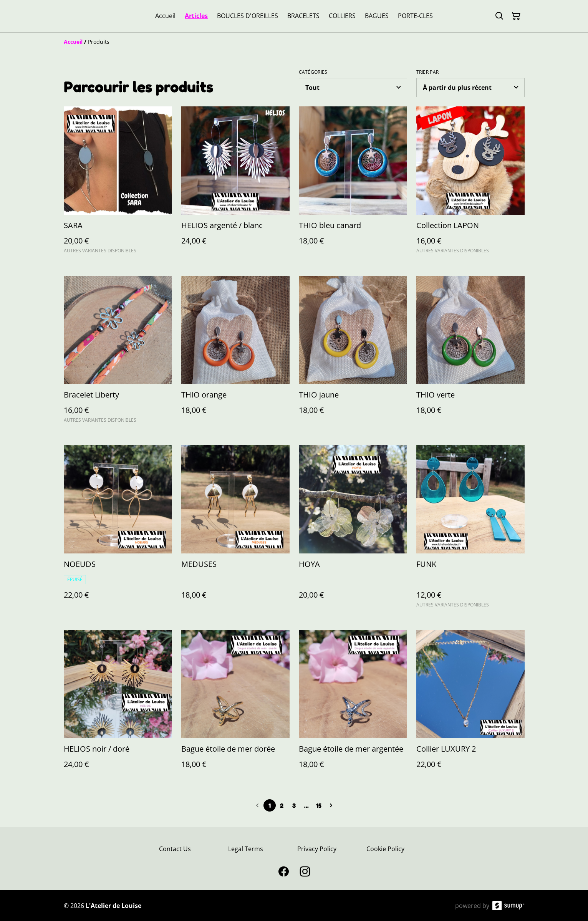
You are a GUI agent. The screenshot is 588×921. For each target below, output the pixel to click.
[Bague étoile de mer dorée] (235, 707)
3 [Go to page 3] (294, 805)
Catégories (313, 72)
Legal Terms (246, 849)
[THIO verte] (470, 353)
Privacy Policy (317, 849)
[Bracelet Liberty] (118, 353)
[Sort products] (470, 88)
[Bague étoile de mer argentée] (353, 707)
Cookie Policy (385, 849)
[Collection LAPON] (470, 183)
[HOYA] (353, 530)
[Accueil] (73, 42)
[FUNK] (470, 530)
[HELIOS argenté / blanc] (235, 183)
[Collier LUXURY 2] (470, 707)
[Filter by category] (353, 88)
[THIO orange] (235, 353)
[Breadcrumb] (294, 42)
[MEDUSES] (235, 530)
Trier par (428, 72)
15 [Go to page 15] (319, 805)
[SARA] (118, 183)
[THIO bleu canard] (353, 183)
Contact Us (175, 849)
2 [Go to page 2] (282, 805)
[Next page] (331, 805)
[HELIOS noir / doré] (118, 707)
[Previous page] (257, 805)
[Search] (499, 16)
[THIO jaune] (353, 353)
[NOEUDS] (118, 530)
